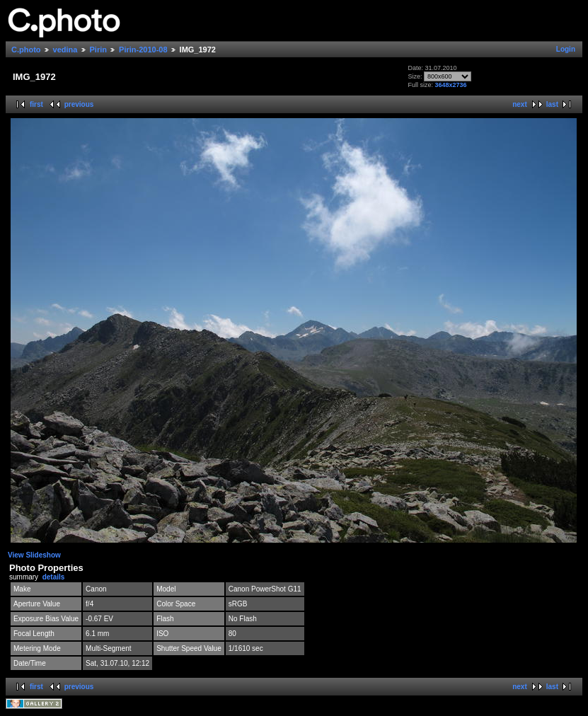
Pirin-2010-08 (143, 50)
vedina (65, 50)
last (552, 104)
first (36, 104)
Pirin (98, 50)
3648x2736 (451, 85)
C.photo (26, 50)
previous (79, 104)
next (520, 104)
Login (566, 49)
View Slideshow (34, 555)
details (54, 577)
